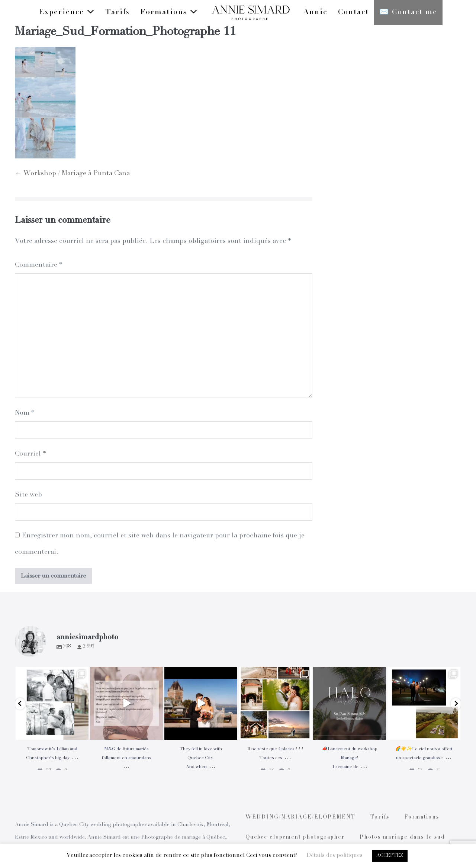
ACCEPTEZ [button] (390, 856)
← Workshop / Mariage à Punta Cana (72, 174)
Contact (353, 13)
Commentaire (38, 265)
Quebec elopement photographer (295, 838)
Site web (28, 495)
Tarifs (118, 13)
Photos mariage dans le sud (402, 838)
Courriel (30, 454)
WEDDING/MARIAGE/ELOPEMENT (300, 817)
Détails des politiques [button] (335, 856)
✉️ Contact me (408, 13)
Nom (25, 413)
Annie (316, 13)
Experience (67, 12)
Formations (169, 12)
